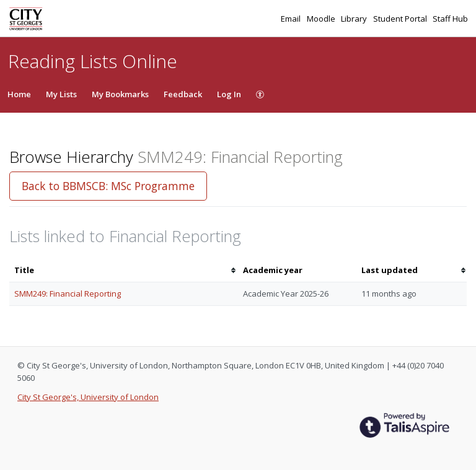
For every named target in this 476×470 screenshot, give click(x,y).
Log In (229, 94)
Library (355, 19)
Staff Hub (450, 19)
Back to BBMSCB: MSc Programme (108, 186)
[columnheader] (124, 270)
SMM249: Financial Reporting (68, 294)
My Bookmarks (120, 94)
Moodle (322, 19)
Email (292, 19)
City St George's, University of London (88, 397)
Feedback (183, 94)
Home (19, 94)
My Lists (61, 94)
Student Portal (401, 19)
